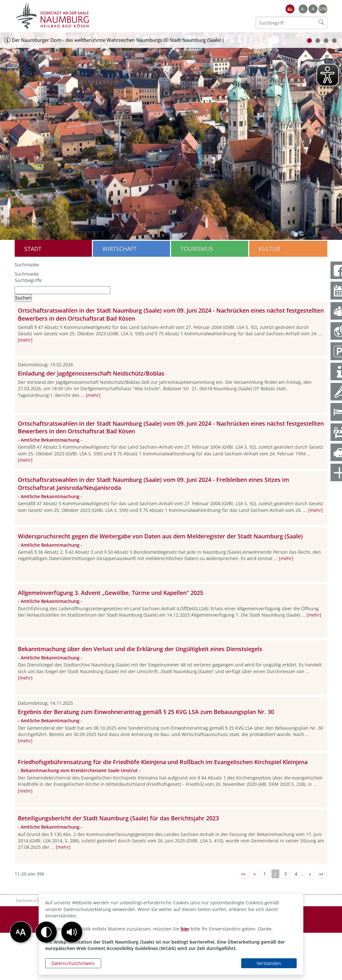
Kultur (269, 249)
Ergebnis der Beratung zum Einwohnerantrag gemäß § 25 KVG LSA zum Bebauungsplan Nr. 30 (146, 712)
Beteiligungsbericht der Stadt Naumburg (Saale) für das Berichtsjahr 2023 (118, 818)
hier (185, 929)
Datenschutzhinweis (73, 963)
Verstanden (269, 963)
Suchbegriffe (28, 280)
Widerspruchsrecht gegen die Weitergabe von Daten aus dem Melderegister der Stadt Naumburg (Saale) (160, 536)
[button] (72, 932)
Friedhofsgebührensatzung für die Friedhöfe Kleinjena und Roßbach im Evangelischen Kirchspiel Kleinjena (163, 762)
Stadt (33, 249)
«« (243, 874)
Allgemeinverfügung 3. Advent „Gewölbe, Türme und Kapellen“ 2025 (111, 593)
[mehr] (25, 340)
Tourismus (197, 249)
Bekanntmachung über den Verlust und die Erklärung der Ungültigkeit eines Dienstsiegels (140, 649)
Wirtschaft (119, 249)
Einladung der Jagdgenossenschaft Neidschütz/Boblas (91, 373)
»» (321, 874)
